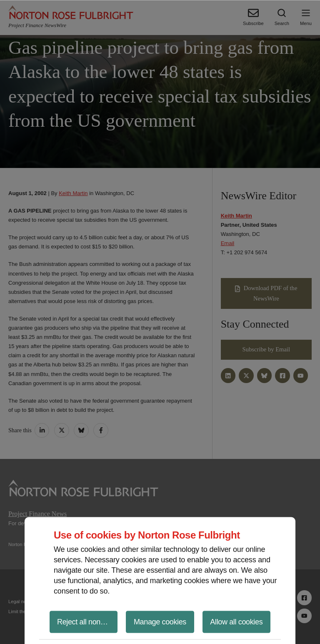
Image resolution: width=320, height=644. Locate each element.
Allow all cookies (236, 621)
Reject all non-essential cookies (87, 621)
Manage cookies (160, 621)
